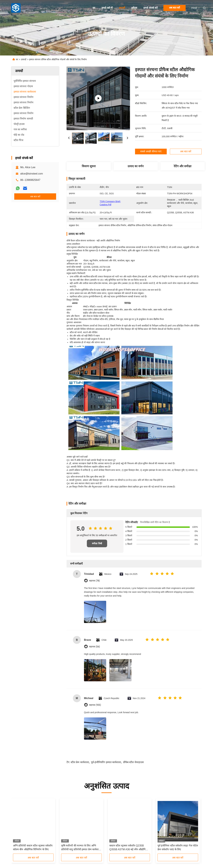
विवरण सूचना (89, 166)
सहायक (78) (94, 581)
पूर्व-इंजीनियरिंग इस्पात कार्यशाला (106, 762)
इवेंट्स (134, 8)
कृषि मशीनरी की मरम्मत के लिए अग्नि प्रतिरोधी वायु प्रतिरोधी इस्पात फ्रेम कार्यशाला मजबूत (81, 848)
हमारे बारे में (107, 8)
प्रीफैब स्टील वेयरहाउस (133, 762)
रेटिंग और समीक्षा (183, 166)
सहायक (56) (94, 647)
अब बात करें (175, 8)
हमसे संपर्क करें (151, 8)
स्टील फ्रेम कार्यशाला (80, 762)
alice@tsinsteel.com (32, 174)
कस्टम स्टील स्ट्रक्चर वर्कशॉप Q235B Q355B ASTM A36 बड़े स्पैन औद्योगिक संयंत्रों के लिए (128, 848)
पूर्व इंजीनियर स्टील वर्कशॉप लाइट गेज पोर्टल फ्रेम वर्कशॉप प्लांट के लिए (178, 847)
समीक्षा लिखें (97, 543)
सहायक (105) (95, 705)
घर (94, 8)
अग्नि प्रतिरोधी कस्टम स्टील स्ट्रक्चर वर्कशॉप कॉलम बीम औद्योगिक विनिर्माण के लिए (33, 847)
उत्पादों (122, 8)
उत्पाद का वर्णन (136, 166)
